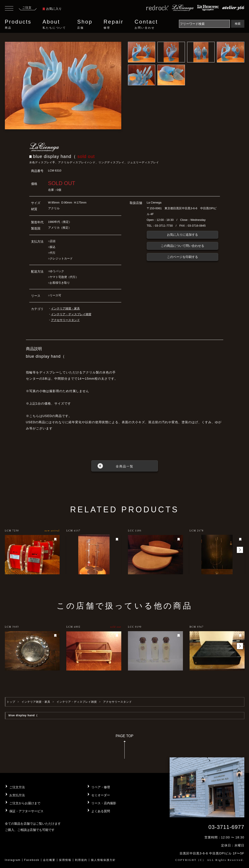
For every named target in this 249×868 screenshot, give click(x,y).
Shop (85, 24)
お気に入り (52, 9)
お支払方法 (17, 795)
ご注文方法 (17, 787)
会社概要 (49, 860)
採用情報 (65, 860)
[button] (240, 550)
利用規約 (81, 860)
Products (18, 24)
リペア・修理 (101, 787)
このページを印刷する (182, 257)
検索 (238, 24)
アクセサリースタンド (65, 320)
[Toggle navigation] (9, 9)
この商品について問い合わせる (182, 246)
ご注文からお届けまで (25, 803)
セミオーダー (101, 795)
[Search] (204, 24)
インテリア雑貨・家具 (65, 308)
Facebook (32, 860)
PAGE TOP (124, 748)
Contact (146, 24)
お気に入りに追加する (182, 235)
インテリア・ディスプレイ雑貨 (71, 314)
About (54, 24)
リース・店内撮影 (104, 803)
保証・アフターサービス (26, 811)
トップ (11, 702)
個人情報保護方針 (103, 860)
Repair (114, 24)
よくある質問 (101, 811)
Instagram (13, 860)
